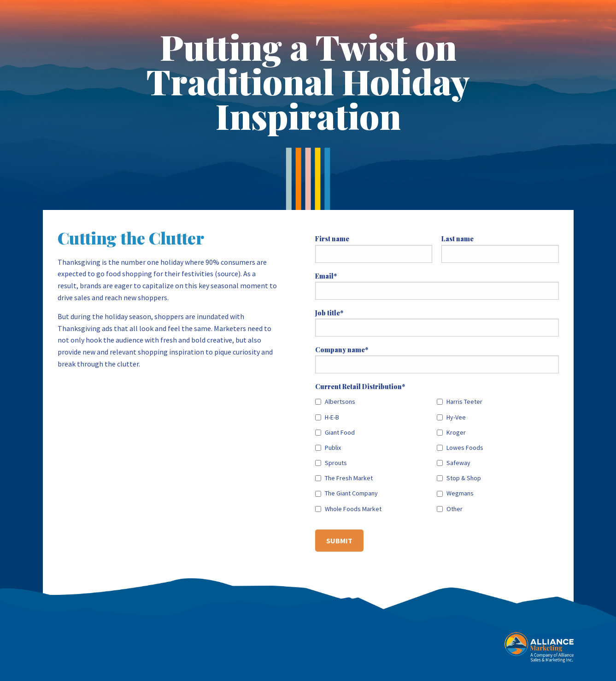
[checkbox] (437, 454)
